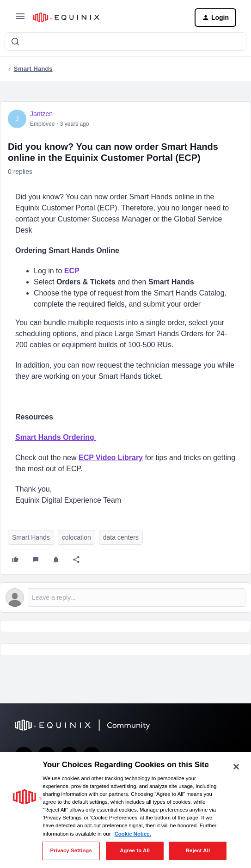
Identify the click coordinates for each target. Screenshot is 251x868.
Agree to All (135, 850)
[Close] (236, 767)
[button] (20, 19)
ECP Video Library (111, 458)
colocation (77, 537)
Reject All (198, 850)
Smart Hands (33, 69)
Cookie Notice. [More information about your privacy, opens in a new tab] (133, 834)
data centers (121, 537)
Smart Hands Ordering (56, 437)
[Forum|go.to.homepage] (107, 17)
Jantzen (41, 114)
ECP (72, 271)
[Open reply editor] (125, 597)
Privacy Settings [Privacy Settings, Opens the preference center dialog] (71, 850)
